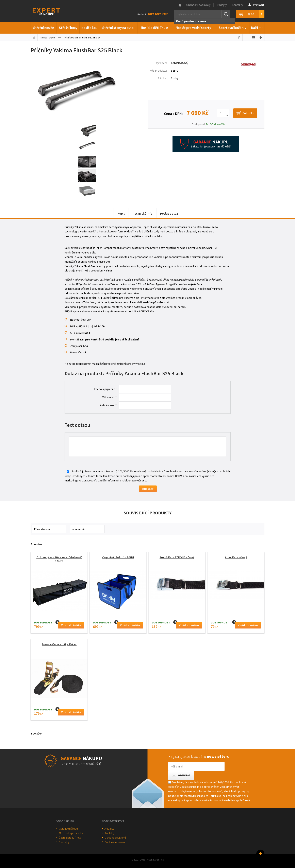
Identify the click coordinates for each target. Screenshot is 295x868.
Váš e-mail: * (109, 397)
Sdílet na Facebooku (239, 37)
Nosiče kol (89, 28)
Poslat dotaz (169, 214)
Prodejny (221, 5)
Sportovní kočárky (232, 28)
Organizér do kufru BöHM (118, 557)
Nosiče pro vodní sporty (193, 28)
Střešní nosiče (44, 28)
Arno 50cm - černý (236, 557)
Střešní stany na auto (118, 28)
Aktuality (109, 829)
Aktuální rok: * (108, 405)
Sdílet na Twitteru (246, 37)
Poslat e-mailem (253, 37)
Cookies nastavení (115, 842)
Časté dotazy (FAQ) (70, 838)
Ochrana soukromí (115, 838)
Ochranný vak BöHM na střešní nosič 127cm (59, 559)
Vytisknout (261, 37)
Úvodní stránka (34, 37)
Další (257, 27)
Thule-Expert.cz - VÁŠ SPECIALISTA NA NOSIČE (52, 11)
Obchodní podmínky (198, 5)
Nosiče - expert (48, 38)
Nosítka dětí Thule (154, 28)
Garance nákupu (68, 829)
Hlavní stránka (180, 5)
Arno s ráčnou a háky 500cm (59, 644)
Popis (121, 214)
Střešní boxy (68, 28)
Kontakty (237, 5)
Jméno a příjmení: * (105, 389)
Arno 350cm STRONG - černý (177, 557)
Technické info (143, 214)
